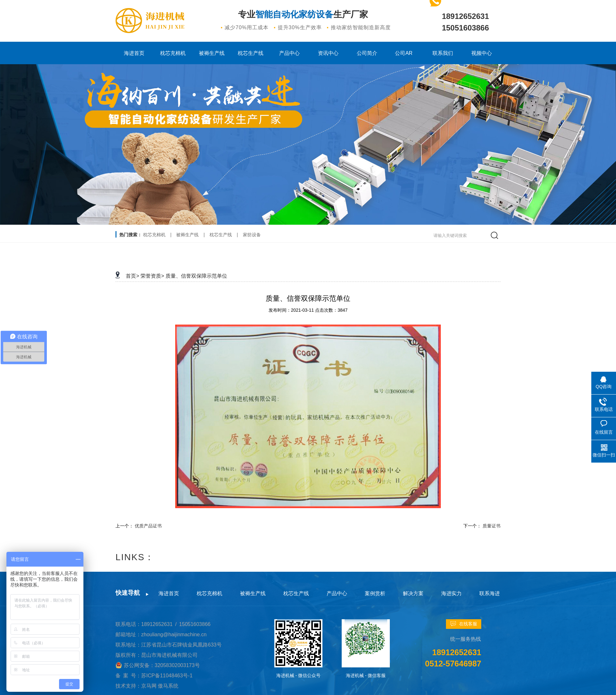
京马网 (150, 686)
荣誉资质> (152, 276)
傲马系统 (168, 686)
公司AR (404, 53)
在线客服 (468, 624)
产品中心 (289, 53)
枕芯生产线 (251, 53)
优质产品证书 (148, 526)
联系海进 (490, 593)
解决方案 (413, 593)
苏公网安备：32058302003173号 (162, 665)
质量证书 (492, 526)
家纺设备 (252, 235)
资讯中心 (328, 53)
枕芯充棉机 (173, 53)
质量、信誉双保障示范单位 (196, 276)
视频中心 (482, 53)
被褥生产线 (212, 53)
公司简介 (367, 53)
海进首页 (134, 53)
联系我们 (443, 53)
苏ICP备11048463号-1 (167, 676)
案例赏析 (375, 593)
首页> (132, 276)
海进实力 (451, 593)
